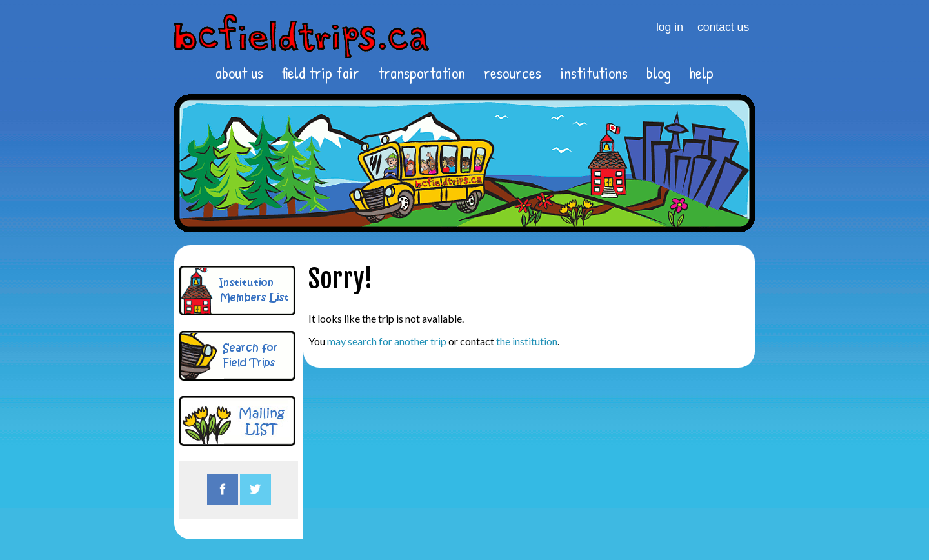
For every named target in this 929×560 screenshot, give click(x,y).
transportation (422, 73)
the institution (527, 341)
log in (670, 27)
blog (659, 73)
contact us (723, 27)
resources (513, 73)
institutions (594, 73)
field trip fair (320, 73)
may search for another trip (387, 341)
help (701, 73)
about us (239, 73)
